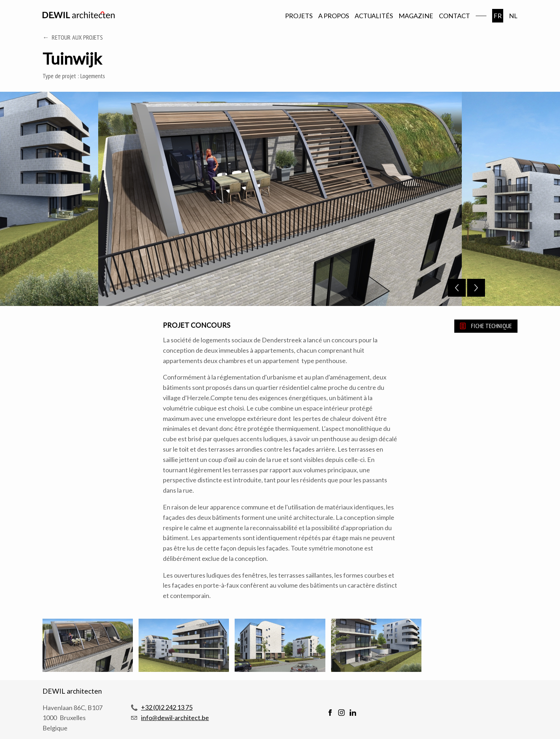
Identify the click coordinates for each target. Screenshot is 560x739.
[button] (88, 647)
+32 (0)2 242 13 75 (167, 707)
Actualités (374, 16)
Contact (454, 16)
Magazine (416, 16)
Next (476, 288)
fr (498, 16)
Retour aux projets (77, 37)
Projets (299, 16)
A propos (334, 16)
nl (513, 16)
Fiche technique (491, 326)
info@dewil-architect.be (175, 718)
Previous (457, 288)
